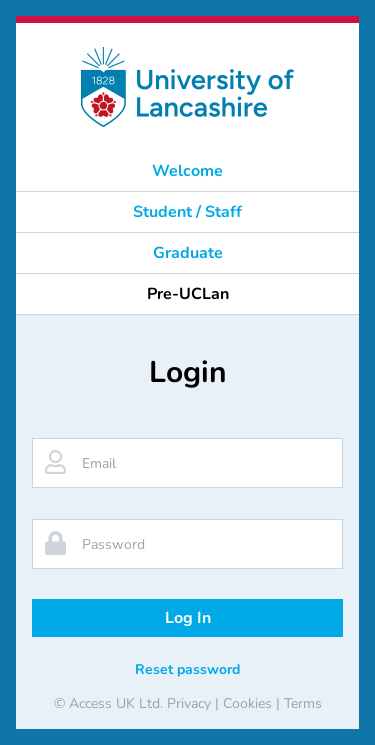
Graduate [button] (188, 253)
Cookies (247, 703)
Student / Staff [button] (187, 212)
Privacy (189, 703)
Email (99, 463)
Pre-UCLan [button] (188, 294)
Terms (303, 703)
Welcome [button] (187, 171)
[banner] (187, 87)
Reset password (187, 669)
